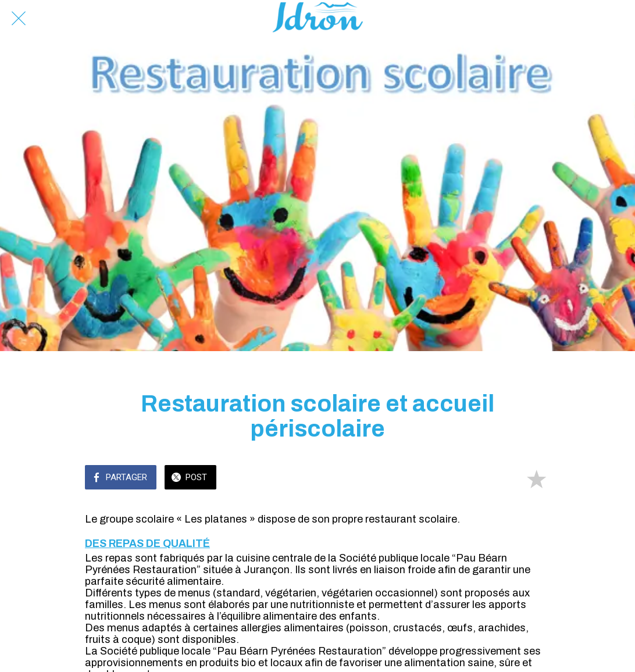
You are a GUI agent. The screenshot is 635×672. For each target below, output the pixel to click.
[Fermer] (19, 19)
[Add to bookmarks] (536, 478)
